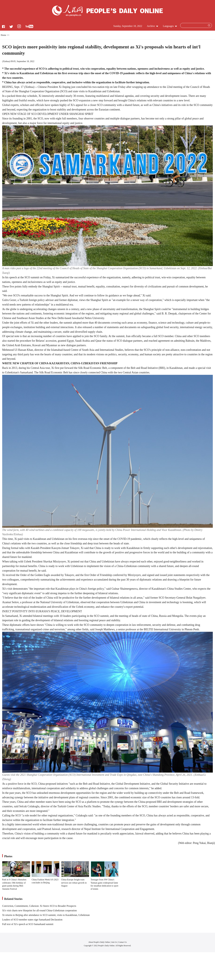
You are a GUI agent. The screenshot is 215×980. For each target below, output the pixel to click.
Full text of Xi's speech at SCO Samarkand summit (28, 924)
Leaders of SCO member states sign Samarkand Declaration (32, 920)
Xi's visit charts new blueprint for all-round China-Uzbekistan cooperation (40, 910)
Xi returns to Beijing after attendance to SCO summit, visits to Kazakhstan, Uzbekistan (46, 915)
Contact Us (122, 942)
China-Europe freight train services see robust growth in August (74, 883)
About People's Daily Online (99, 942)
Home (3, 35)
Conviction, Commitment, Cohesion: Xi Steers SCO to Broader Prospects (39, 906)
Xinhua (6, 61)
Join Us (114, 942)
